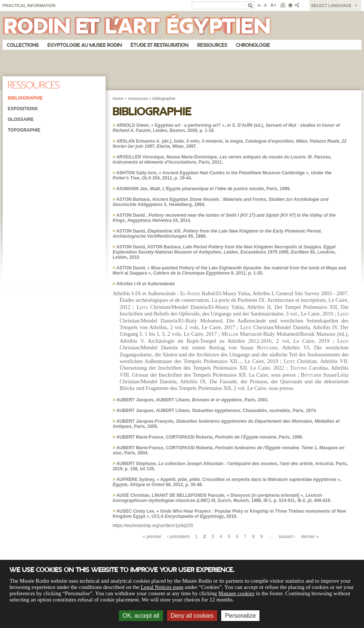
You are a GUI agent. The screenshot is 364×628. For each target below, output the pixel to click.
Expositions (23, 109)
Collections (23, 45)
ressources (138, 98)
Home (118, 98)
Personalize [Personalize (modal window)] (240, 616)
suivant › (287, 537)
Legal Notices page (162, 587)
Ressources (212, 45)
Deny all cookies (192, 616)
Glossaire (21, 119)
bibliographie (164, 98)
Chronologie (253, 45)
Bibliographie (25, 98)
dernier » (310, 537)
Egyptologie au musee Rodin (85, 45)
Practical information (29, 6)
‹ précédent (178, 537)
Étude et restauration (160, 45)
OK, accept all (141, 616)
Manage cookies (236, 593)
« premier (152, 537)
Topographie (24, 130)
